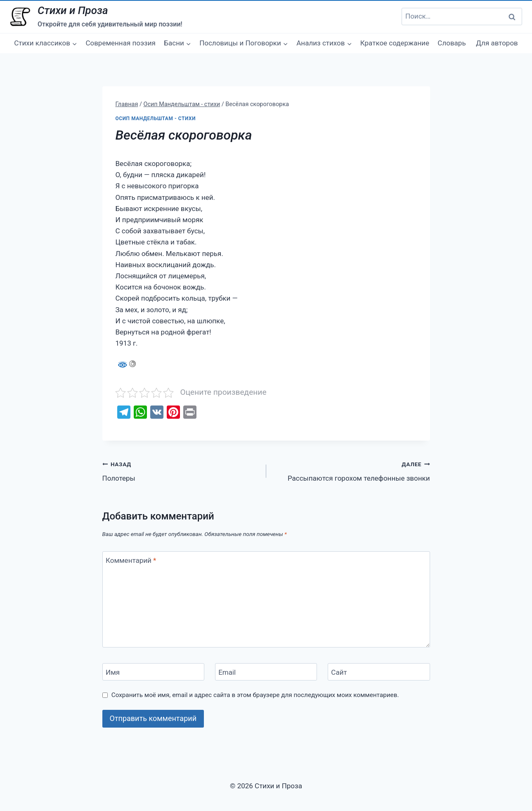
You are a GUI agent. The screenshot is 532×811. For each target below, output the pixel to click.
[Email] (266, 672)
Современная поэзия (121, 43)
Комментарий (131, 560)
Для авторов (497, 43)
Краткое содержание (395, 43)
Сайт (339, 672)
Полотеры (181, 471)
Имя (113, 672)
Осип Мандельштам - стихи (156, 119)
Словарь (452, 43)
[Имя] (154, 672)
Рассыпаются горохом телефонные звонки (352, 471)
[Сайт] (379, 672)
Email (227, 672)
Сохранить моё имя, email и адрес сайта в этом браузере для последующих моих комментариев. (255, 695)
